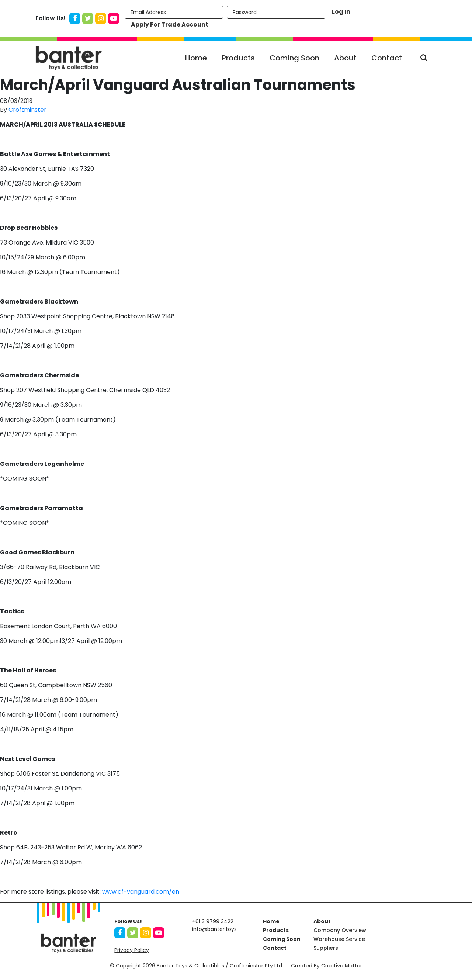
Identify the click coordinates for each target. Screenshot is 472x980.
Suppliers (326, 948)
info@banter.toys (214, 929)
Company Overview (340, 930)
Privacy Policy (132, 950)
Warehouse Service (339, 939)
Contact (387, 58)
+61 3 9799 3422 (213, 921)
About (345, 58)
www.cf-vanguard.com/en (141, 892)
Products (238, 58)
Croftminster (27, 110)
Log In (341, 12)
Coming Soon (294, 58)
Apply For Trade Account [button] (170, 25)
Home (196, 58)
